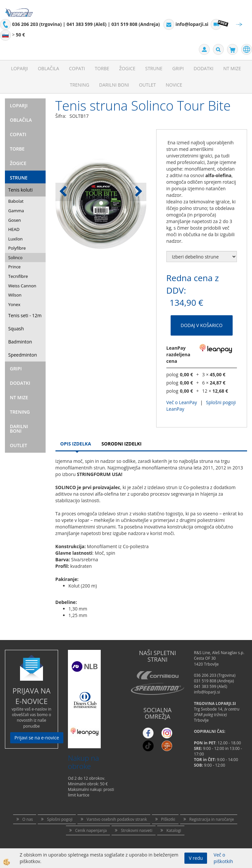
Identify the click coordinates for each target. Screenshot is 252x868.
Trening (80, 85)
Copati (77, 68)
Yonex (14, 304)
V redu (196, 858)
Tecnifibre (18, 276)
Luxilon (15, 239)
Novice (174, 85)
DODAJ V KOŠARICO (202, 325)
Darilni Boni (114, 85)
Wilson (15, 295)
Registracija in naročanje (212, 819)
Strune (154, 68)
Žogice (127, 68)
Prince (14, 267)
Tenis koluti (20, 190)
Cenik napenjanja (91, 830)
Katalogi (174, 830)
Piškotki (168, 819)
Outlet (147, 85)
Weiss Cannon (22, 286)
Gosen (15, 220)
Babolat (16, 201)
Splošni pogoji (60, 819)
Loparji (19, 68)
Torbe (102, 68)
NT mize (232, 68)
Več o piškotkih (223, 858)
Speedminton (23, 355)
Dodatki (203, 68)
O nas (28, 819)
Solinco (15, 258)
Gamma (16, 211)
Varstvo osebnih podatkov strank (117, 819)
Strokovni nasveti (136, 830)
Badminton (20, 342)
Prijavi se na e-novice (37, 738)
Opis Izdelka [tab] (76, 444)
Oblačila (48, 68)
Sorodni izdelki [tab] (121, 444)
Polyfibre (17, 248)
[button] (138, 192)
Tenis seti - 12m (25, 315)
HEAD (14, 229)
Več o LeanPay (182, 402)
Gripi (178, 68)
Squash (16, 329)
